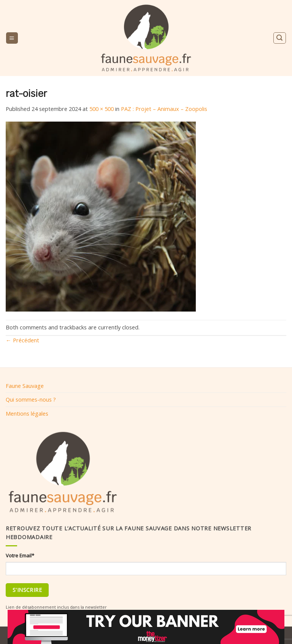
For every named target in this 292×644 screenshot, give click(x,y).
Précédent (22, 340)
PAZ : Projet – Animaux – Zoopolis (164, 109)
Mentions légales (27, 413)
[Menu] (12, 38)
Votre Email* (20, 555)
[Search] (279, 38)
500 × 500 (102, 109)
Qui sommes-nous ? (31, 399)
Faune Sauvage (25, 386)
